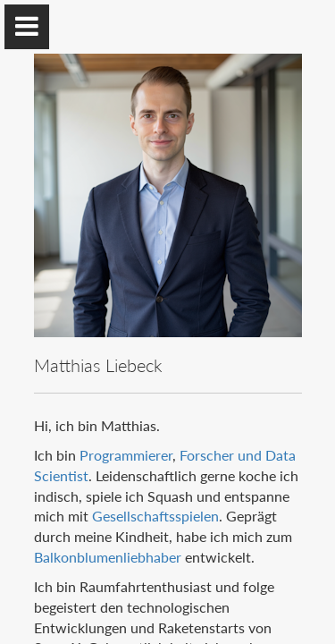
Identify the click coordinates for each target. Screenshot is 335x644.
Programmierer (126, 455)
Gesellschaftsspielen (155, 516)
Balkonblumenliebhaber (108, 557)
